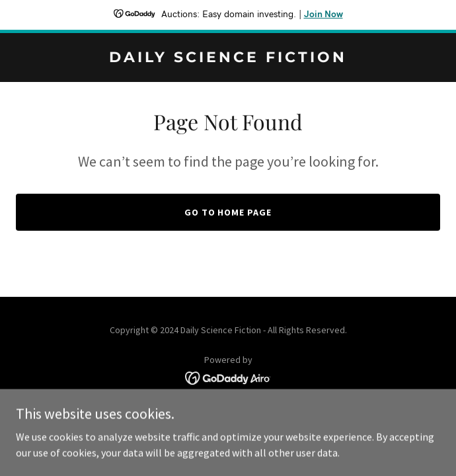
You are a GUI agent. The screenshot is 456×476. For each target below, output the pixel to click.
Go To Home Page (228, 212)
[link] (228, 58)
